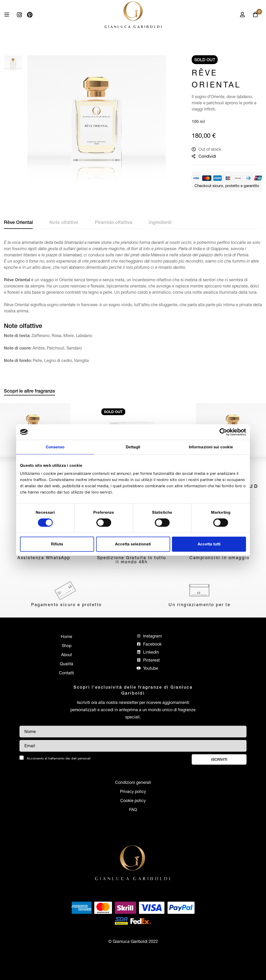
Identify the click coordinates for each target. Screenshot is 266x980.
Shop (67, 646)
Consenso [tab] (55, 447)
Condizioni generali (133, 782)
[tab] (18, 223)
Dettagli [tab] (133, 447)
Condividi (207, 156)
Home (66, 636)
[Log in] (242, 15)
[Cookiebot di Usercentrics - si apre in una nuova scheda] (223, 432)
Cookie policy (133, 800)
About (66, 655)
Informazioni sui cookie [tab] (211, 447)
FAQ (133, 810)
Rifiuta (57, 544)
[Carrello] (255, 15)
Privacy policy (133, 791)
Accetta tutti (209, 544)
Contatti (66, 673)
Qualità (66, 664)
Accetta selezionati (133, 544)
